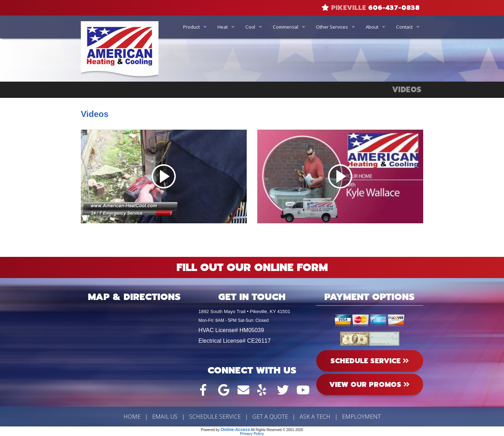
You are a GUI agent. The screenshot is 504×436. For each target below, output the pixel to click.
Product (191, 27)
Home (132, 417)
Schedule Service (215, 417)
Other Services (332, 27)
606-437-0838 (394, 8)
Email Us (165, 417)
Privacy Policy (252, 434)
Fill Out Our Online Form (252, 267)
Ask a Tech (315, 417)
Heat (223, 27)
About (372, 27)
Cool (250, 27)
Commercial (286, 27)
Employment (361, 417)
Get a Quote (270, 417)
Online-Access (235, 430)
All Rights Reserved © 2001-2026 (277, 430)
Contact (404, 27)
